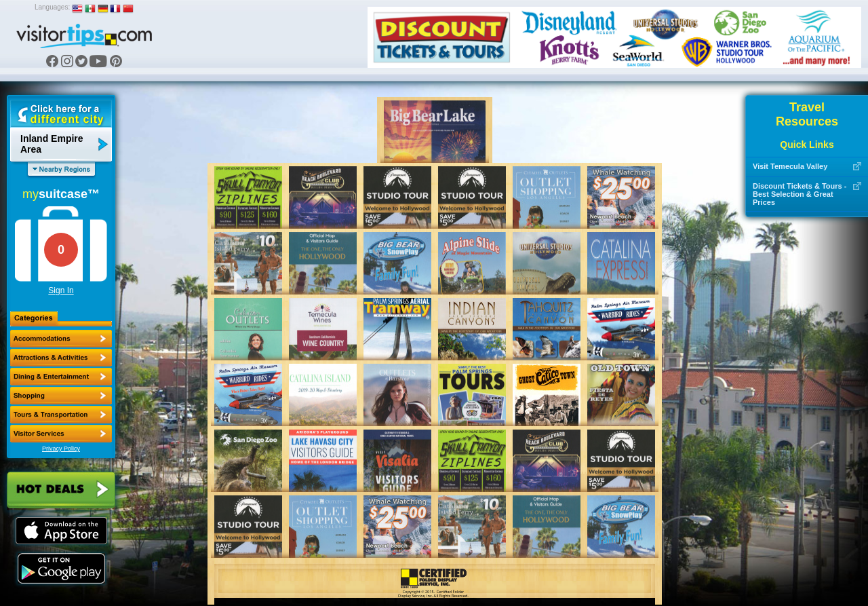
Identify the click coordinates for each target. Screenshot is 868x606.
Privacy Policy (61, 449)
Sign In (61, 290)
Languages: (52, 7)
